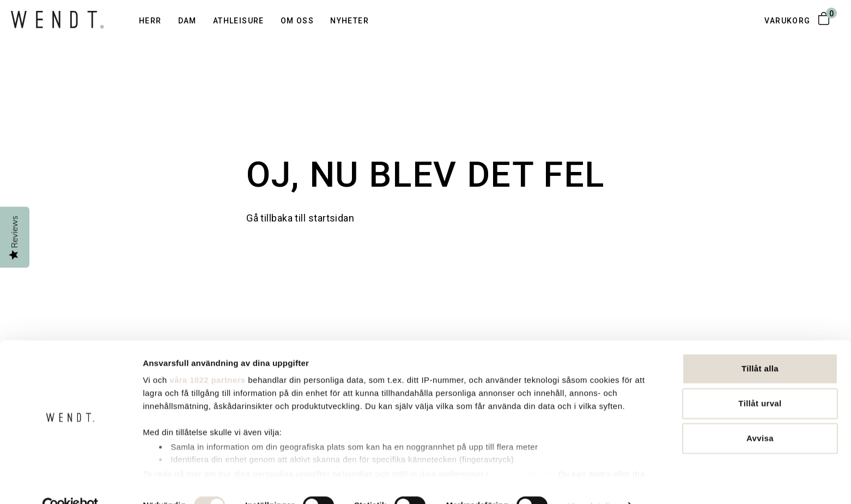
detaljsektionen (522, 451)
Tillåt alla (760, 346)
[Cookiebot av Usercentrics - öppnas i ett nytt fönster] (71, 483)
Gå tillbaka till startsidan (300, 218)
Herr (150, 21)
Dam (187, 21)
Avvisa (760, 416)
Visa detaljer (593, 483)
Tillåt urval (760, 381)
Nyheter (349, 21)
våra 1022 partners (207, 357)
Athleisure (239, 21)
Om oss (297, 21)
